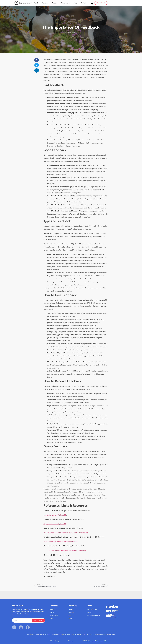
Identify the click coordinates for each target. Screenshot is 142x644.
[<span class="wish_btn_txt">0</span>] (90, 3)
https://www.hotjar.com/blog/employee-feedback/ (61, 542)
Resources (65, 3)
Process (54, 3)
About (45, 3)
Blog (75, 3)
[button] (37, 60)
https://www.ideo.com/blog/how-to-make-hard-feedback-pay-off (66, 533)
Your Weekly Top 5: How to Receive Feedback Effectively (67, 551)
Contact (83, 3)
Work (36, 3)
